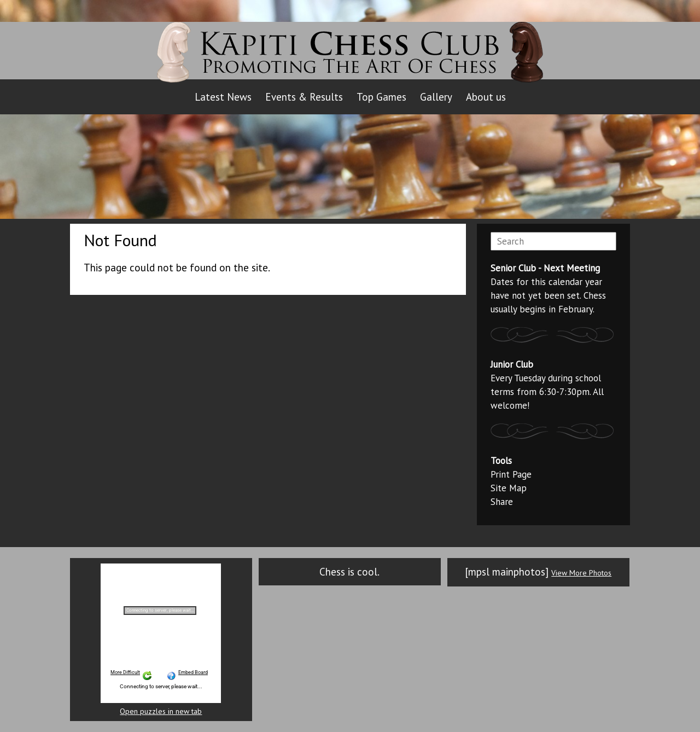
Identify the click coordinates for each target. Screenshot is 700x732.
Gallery (436, 97)
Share (502, 502)
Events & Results (304, 97)
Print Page (511, 474)
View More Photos (581, 573)
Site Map (509, 488)
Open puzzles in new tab (161, 711)
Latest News (223, 97)
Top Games (381, 97)
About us (486, 97)
